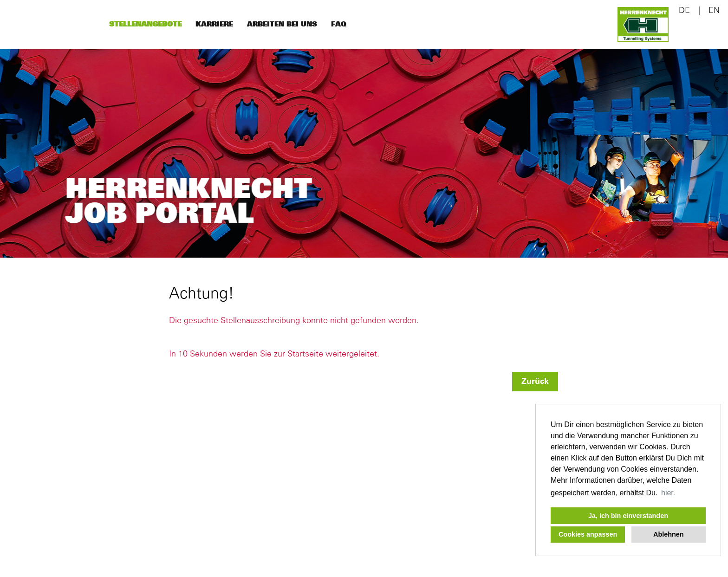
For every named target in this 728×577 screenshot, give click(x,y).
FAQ (339, 24)
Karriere (214, 24)
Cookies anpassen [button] (588, 534)
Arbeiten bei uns (282, 24)
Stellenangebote (145, 24)
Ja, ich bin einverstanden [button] (628, 516)
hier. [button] (668, 493)
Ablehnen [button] (669, 534)
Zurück (535, 382)
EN (714, 11)
